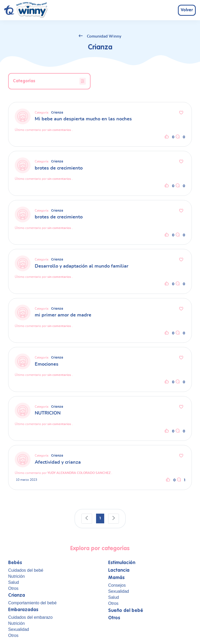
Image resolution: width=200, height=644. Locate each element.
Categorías (49, 81)
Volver (187, 10)
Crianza (57, 113)
